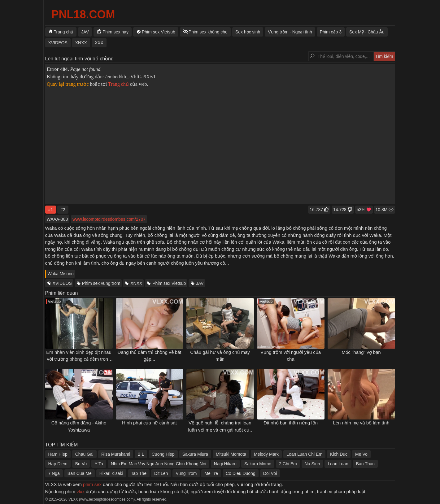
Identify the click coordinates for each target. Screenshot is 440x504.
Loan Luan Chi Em (304, 454)
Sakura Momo (258, 464)
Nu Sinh (312, 464)
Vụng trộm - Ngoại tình (290, 32)
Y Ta (99, 464)
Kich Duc (339, 454)
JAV (200, 283)
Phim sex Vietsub (169, 283)
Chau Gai (84, 454)
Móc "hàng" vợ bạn (361, 352)
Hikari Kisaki (111, 473)
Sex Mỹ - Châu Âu (367, 32)
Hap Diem (58, 464)
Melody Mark (266, 454)
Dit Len (161, 473)
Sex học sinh (248, 32)
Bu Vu (81, 464)
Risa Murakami (116, 454)
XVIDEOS (62, 283)
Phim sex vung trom (101, 283)
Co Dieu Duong (241, 473)
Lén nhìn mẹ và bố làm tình (361, 423)
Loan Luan (338, 464)
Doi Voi (270, 473)
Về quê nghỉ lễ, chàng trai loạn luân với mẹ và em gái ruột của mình (220, 430)
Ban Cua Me (80, 473)
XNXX (136, 283)
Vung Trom (186, 473)
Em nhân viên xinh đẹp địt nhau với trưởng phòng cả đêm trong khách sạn (79, 359)
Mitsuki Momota (231, 454)
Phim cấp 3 (331, 32)
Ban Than (365, 464)
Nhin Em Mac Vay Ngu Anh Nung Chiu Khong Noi (159, 464)
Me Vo (361, 454)
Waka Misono (61, 274)
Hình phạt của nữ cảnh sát (149, 423)
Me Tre (211, 473)
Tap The (139, 473)
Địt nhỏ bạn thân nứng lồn (291, 423)
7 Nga (54, 473)
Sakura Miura (195, 454)
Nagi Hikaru (225, 464)
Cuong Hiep (163, 454)
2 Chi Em (288, 464)
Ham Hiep (58, 454)
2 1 (141, 454)
